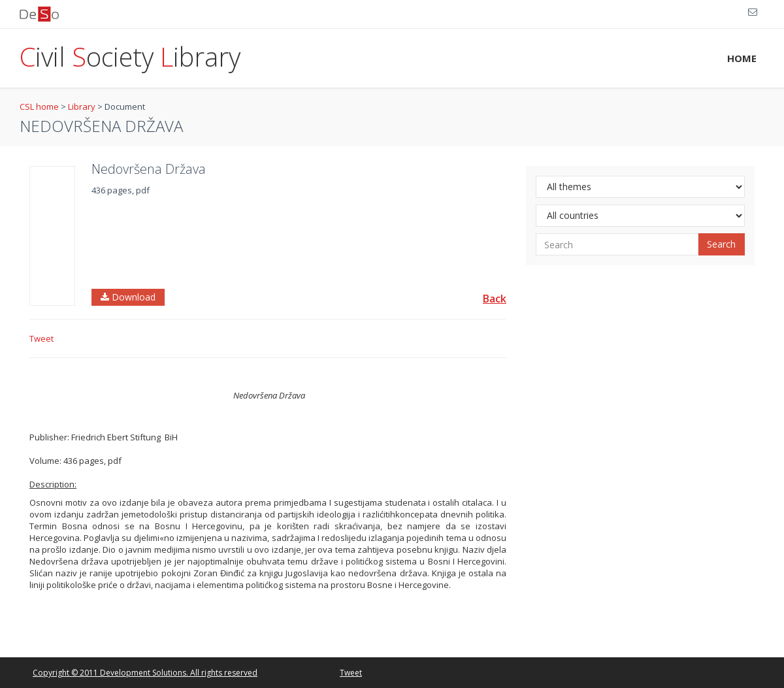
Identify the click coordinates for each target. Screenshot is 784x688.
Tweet (41, 338)
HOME (742, 58)
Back (495, 299)
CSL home (39, 106)
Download (128, 297)
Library (82, 106)
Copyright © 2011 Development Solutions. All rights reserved (145, 673)
